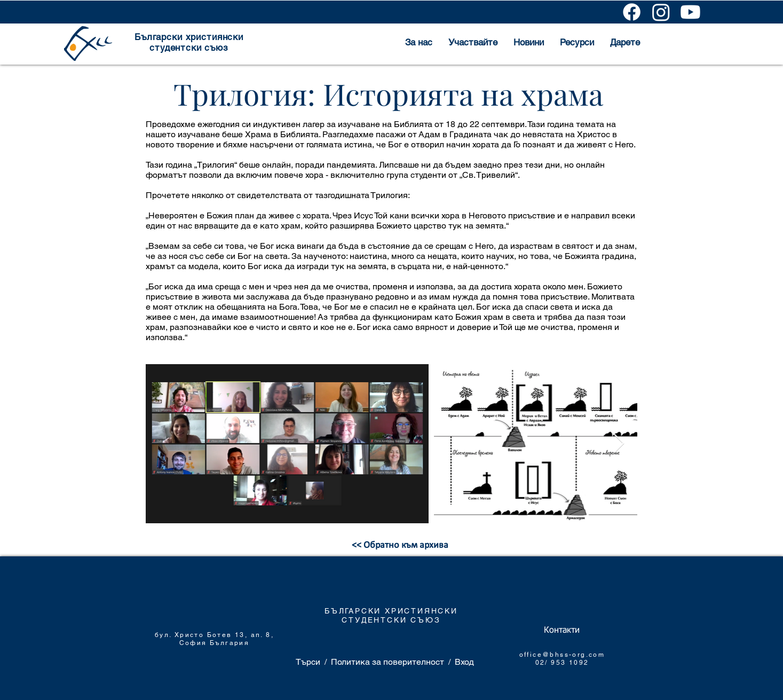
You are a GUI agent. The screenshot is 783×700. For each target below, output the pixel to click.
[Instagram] (661, 12)
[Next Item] (619, 444)
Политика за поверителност (387, 662)
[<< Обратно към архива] (400, 546)
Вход (464, 662)
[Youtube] (690, 12)
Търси (308, 662)
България (230, 643)
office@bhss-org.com (562, 655)
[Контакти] (562, 631)
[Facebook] (632, 12)
